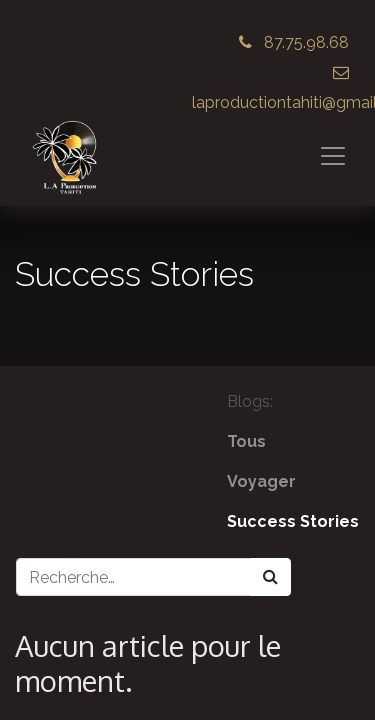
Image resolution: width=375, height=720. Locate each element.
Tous (246, 441)
